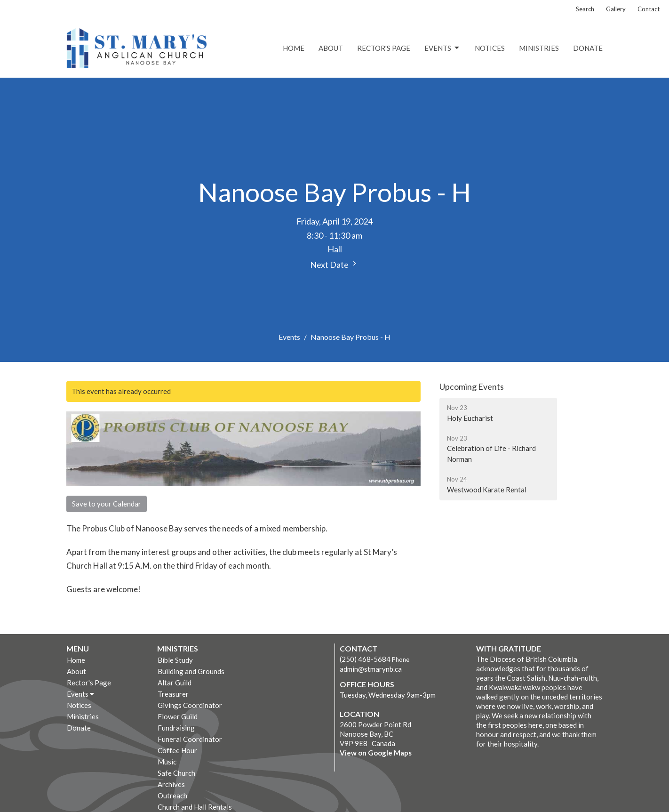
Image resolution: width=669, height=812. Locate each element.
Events (442, 48)
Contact (649, 9)
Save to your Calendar (107, 504)
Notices (490, 48)
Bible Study (175, 660)
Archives (171, 784)
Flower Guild (178, 716)
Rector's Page (384, 48)
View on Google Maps (376, 753)
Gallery (616, 9)
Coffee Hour (177, 750)
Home (294, 48)
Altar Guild (175, 683)
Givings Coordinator (190, 705)
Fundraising (176, 728)
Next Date (334, 264)
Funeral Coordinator (190, 739)
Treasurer (173, 694)
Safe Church (176, 773)
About (331, 48)
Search (585, 9)
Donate (588, 48)
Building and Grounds (191, 671)
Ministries (539, 48)
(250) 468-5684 (365, 659)
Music (167, 762)
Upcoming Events (472, 386)
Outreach (172, 796)
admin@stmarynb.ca (371, 669)
